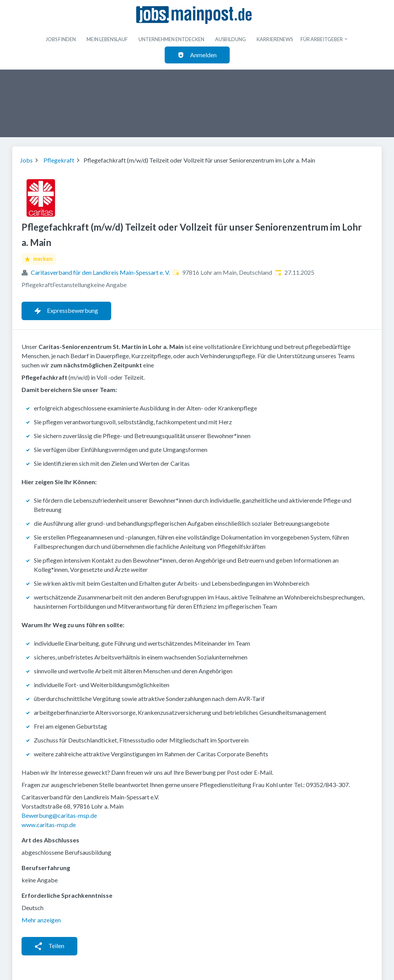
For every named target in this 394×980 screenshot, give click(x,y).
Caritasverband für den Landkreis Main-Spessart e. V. (100, 272)
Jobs (26, 160)
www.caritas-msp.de (49, 825)
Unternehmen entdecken (171, 39)
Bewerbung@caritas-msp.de (59, 815)
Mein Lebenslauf (107, 39)
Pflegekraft (59, 160)
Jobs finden (61, 39)
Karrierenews (275, 39)
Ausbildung (230, 39)
